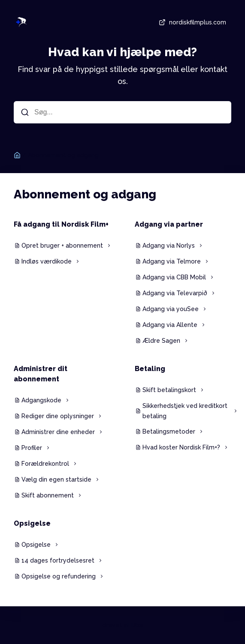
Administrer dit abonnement (41, 374)
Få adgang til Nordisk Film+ (61, 224)
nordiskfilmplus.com (192, 22)
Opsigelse (32, 523)
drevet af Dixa (123, 625)
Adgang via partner (169, 224)
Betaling (150, 369)
